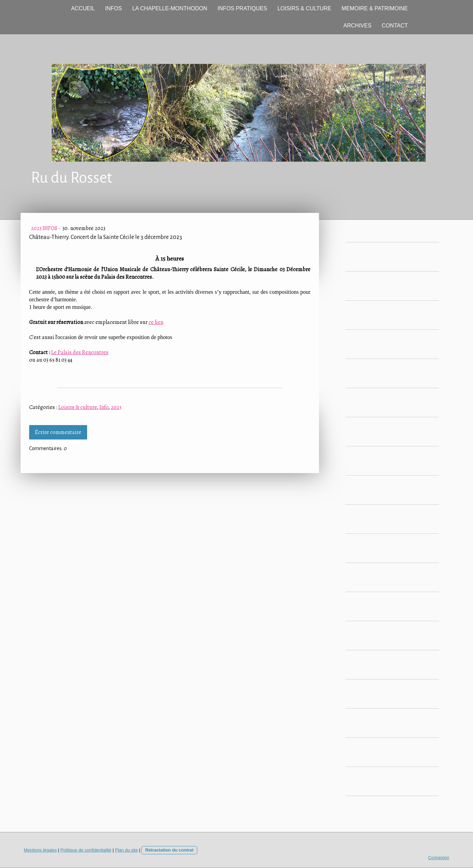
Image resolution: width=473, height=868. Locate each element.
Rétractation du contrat (169, 850)
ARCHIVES (357, 26)
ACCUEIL (83, 8)
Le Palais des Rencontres (80, 352)
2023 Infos (45, 228)
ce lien (156, 322)
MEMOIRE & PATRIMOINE (375, 8)
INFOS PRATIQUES (242, 8)
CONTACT (395, 26)
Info (104, 407)
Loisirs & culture (78, 407)
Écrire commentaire (58, 432)
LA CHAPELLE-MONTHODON (170, 8)
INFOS (114, 8)
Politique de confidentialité (86, 850)
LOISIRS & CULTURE (304, 8)
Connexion (439, 858)
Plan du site (126, 850)
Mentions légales (40, 850)
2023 (116, 407)
